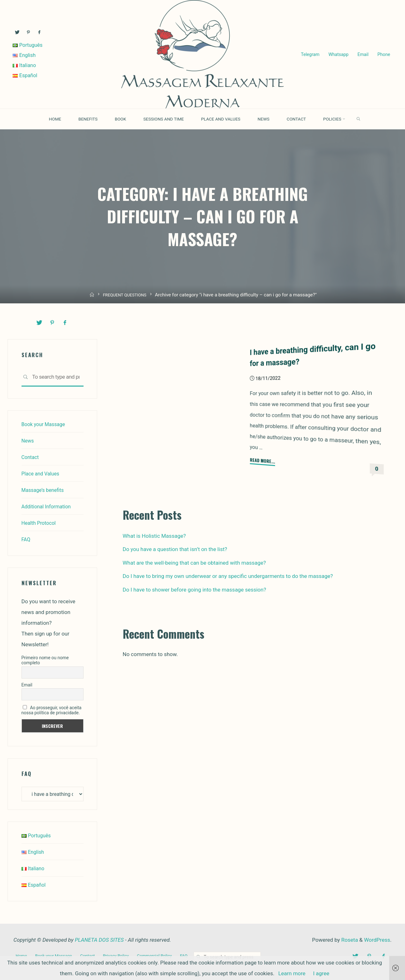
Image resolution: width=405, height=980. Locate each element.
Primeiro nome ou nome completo (45, 660)
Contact (31, 456)
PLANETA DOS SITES (99, 940)
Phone (383, 54)
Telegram (309, 54)
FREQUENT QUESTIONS (125, 295)
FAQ (26, 539)
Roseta (349, 940)
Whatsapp (338, 54)
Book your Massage (45, 424)
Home (22, 956)
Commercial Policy (163, 956)
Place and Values (42, 473)
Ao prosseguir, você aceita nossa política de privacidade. (52, 710)
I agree (321, 973)
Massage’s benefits (44, 489)
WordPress (377, 940)
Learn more (292, 973)
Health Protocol (40, 522)
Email (362, 54)
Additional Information (48, 506)
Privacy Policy (122, 956)
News (28, 440)
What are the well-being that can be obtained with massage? (194, 562)
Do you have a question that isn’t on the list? (175, 549)
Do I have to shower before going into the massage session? (195, 589)
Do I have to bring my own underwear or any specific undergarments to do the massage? (228, 576)
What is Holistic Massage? (154, 535)
